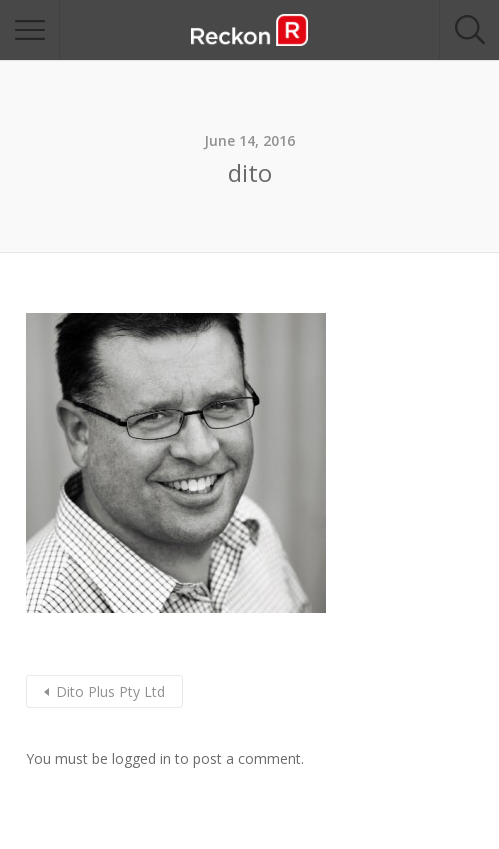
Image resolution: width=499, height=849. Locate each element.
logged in (141, 758)
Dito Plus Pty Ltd (110, 691)
